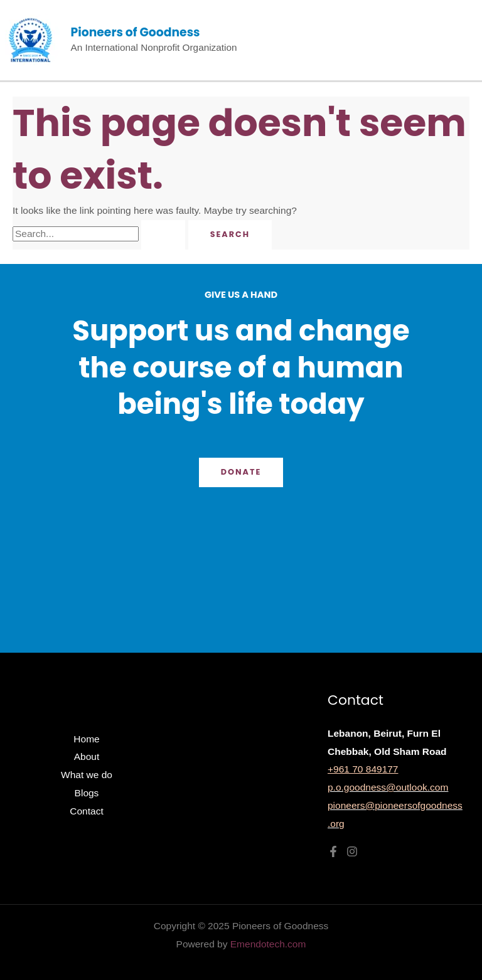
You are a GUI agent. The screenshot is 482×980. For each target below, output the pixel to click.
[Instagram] (352, 851)
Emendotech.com (268, 944)
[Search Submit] (163, 235)
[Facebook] (333, 851)
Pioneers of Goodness (136, 32)
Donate (241, 472)
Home (86, 739)
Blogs (87, 793)
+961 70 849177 (363, 769)
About (87, 756)
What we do (87, 775)
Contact (86, 811)
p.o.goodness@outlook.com (388, 787)
